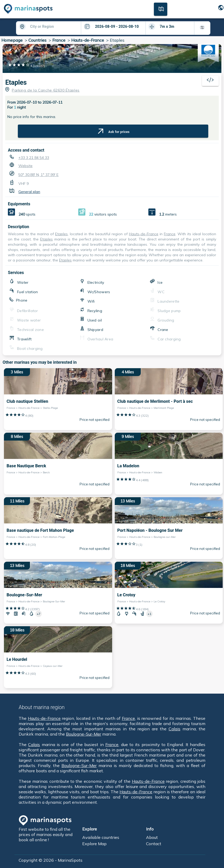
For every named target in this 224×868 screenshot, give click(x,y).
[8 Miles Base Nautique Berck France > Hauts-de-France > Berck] (58, 464)
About (152, 837)
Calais (174, 729)
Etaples (61, 234)
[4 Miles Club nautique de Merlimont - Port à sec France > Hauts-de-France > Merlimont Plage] (169, 399)
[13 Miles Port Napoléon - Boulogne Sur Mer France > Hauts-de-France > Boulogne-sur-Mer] (169, 528)
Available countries (101, 837)
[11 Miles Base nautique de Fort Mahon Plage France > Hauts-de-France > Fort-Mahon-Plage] (58, 528)
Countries (37, 40)
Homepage (12, 40)
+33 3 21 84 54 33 (34, 158)
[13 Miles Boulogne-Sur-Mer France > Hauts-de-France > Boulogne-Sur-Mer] (58, 593)
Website (25, 166)
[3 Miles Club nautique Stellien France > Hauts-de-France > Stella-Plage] (58, 399)
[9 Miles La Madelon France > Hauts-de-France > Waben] (169, 464)
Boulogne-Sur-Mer (84, 734)
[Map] (161, 9)
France (59, 40)
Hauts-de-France (88, 40)
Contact (154, 844)
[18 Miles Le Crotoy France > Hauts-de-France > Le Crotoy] (169, 593)
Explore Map (94, 844)
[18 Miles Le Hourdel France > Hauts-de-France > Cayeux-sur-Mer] (58, 657)
